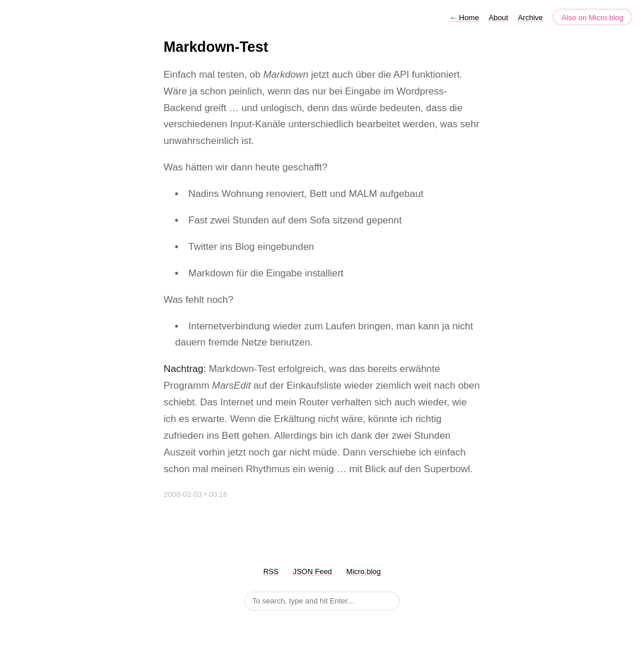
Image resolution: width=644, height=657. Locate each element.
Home (464, 18)
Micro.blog (363, 571)
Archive (530, 18)
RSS (271, 571)
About (498, 18)
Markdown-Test (216, 47)
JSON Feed (312, 571)
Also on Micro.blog (592, 18)
